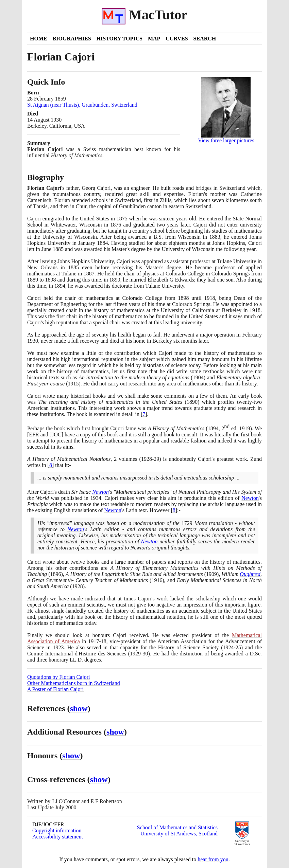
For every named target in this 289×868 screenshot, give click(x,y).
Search (205, 39)
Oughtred (250, 574)
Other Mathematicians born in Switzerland (74, 683)
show (79, 708)
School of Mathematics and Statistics (177, 827)
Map (154, 39)
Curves (177, 39)
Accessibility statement (58, 837)
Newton (100, 492)
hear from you (213, 859)
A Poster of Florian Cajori (55, 689)
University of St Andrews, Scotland (179, 834)
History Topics (120, 39)
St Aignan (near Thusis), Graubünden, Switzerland (82, 105)
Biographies (72, 39)
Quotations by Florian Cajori (58, 677)
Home (39, 39)
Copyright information (57, 830)
